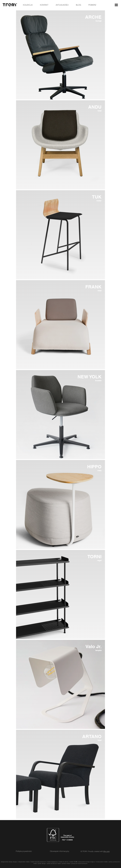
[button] (116, 5)
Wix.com (106, 851)
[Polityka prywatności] (24, 851)
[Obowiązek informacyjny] (60, 851)
